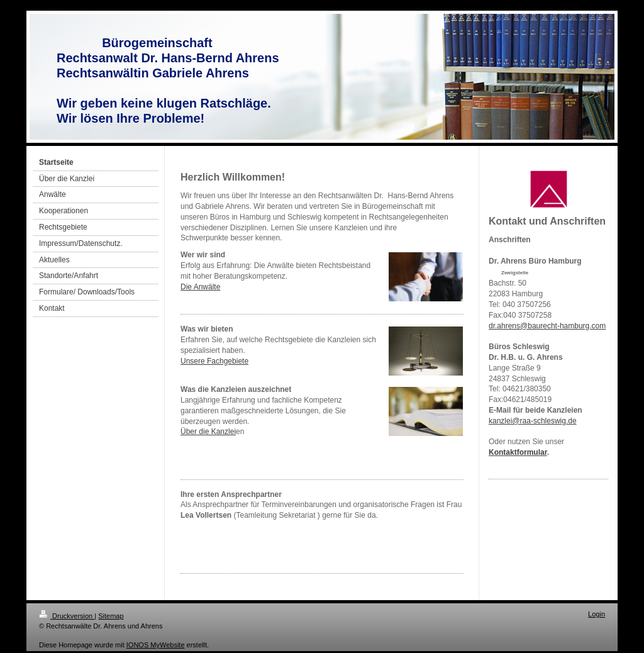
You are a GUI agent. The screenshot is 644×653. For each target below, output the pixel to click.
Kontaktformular (518, 452)
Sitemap (111, 616)
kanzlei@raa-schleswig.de (533, 421)
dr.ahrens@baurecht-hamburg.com (547, 326)
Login (597, 614)
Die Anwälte (200, 287)
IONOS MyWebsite (156, 645)
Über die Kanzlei (208, 432)
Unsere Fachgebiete (214, 361)
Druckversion (67, 616)
